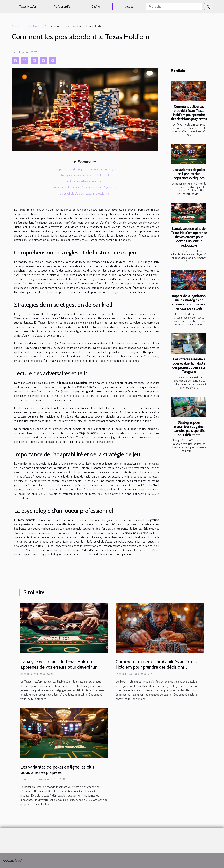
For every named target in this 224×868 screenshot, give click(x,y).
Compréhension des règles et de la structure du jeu (85, 169)
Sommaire (87, 162)
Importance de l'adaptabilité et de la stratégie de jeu (85, 187)
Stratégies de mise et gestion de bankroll (85, 175)
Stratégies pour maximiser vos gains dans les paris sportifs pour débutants (189, 429)
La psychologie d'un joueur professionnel (85, 193)
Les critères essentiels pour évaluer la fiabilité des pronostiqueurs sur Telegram (189, 365)
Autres (129, 6)
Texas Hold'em (28, 6)
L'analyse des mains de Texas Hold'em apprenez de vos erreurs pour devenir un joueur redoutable (189, 237)
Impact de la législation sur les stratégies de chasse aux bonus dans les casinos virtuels (189, 302)
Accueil (16, 26)
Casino (96, 6)
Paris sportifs (62, 6)
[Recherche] (174, 6)
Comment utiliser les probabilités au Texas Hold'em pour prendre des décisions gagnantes (189, 113)
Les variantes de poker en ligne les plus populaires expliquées (189, 174)
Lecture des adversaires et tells (85, 181)
